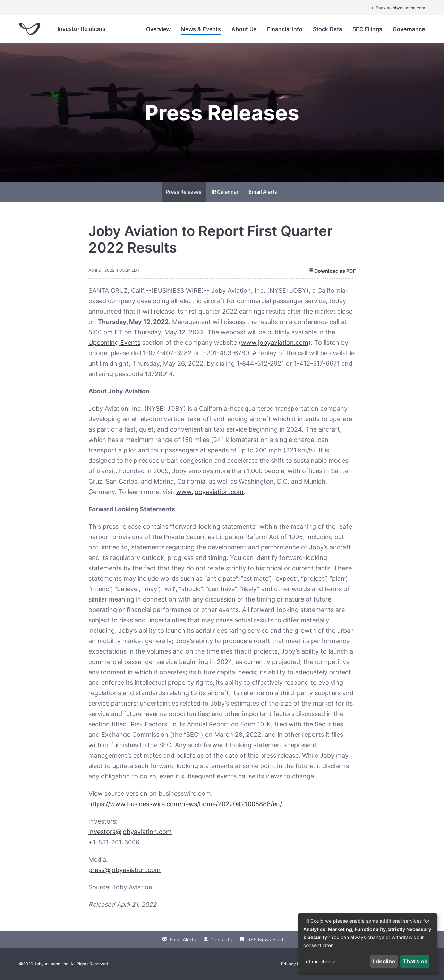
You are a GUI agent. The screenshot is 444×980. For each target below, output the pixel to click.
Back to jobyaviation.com (397, 8)
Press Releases (184, 192)
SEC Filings (367, 29)
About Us (244, 29)
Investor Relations (82, 29)
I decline (384, 961)
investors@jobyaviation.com (130, 832)
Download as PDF (332, 271)
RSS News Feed (265, 940)
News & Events (201, 29)
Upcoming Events (114, 343)
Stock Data (327, 29)
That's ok (415, 961)
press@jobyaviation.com (125, 870)
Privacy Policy (295, 964)
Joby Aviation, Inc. (52, 964)
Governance (409, 29)
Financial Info (285, 29)
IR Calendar (225, 192)
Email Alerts (263, 192)
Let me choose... (322, 961)
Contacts (221, 940)
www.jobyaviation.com (275, 343)
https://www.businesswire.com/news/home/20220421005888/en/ (185, 804)
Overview (158, 29)
